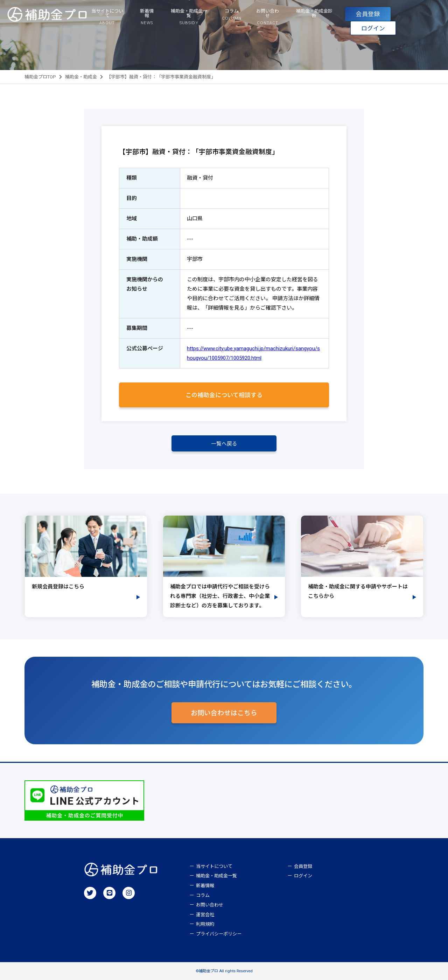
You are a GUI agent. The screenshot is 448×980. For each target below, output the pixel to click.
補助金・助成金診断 (314, 13)
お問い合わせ (210, 905)
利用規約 (205, 924)
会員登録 (368, 14)
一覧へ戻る (224, 444)
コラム (203, 895)
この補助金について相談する (224, 395)
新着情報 (205, 886)
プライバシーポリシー (219, 934)
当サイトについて (214, 866)
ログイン (373, 28)
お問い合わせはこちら (224, 713)
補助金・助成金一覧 (216, 876)
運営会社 (205, 915)
